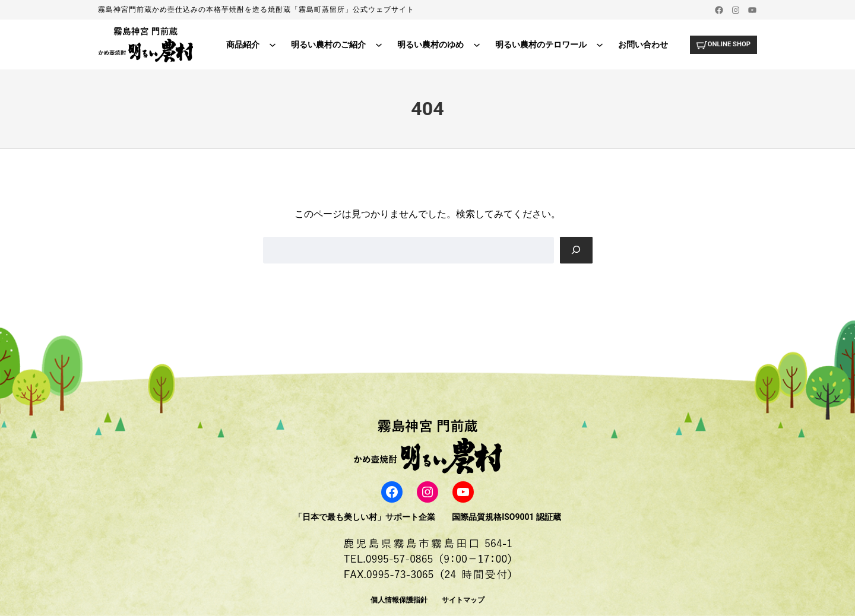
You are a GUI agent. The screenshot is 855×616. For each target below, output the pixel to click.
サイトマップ (463, 600)
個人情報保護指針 (399, 600)
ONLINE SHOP (727, 44)
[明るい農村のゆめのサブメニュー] (474, 45)
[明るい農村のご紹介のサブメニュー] (376, 45)
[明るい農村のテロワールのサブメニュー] (597, 45)
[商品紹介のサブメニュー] (270, 45)
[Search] (576, 250)
